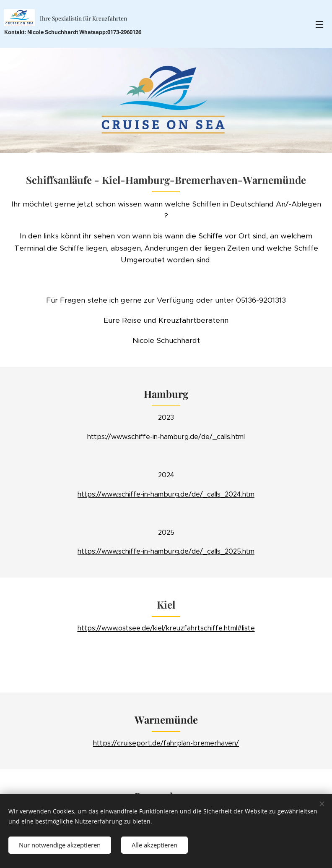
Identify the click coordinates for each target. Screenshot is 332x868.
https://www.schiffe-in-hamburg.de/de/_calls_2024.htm (166, 494)
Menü (319, 24)
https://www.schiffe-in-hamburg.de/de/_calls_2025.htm (166, 552)
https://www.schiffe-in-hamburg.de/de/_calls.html (166, 437)
